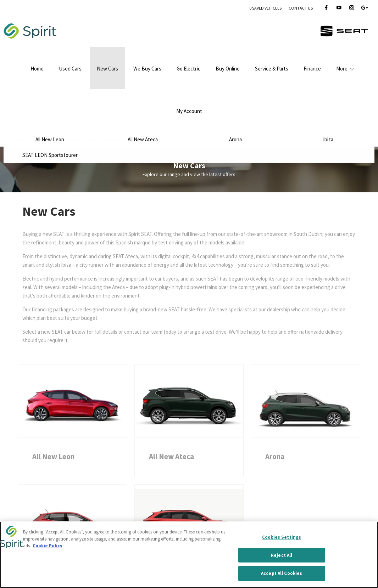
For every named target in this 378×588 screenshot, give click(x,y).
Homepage (70, 87)
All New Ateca (171, 404)
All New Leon (53, 404)
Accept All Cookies (282, 574)
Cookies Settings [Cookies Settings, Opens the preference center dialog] (282, 538)
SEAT (92, 87)
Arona (275, 404)
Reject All (282, 556)
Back (19, 87)
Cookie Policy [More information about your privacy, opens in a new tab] (48, 546)
